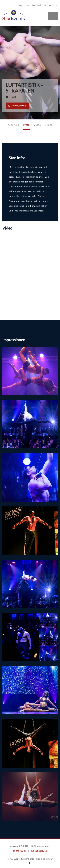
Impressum (19, 851)
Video (37, 125)
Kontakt (36, 5)
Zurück (13, 125)
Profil (26, 125)
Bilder (49, 125)
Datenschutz (39, 851)
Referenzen (51, 5)
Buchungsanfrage (18, 106)
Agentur (24, 5)
